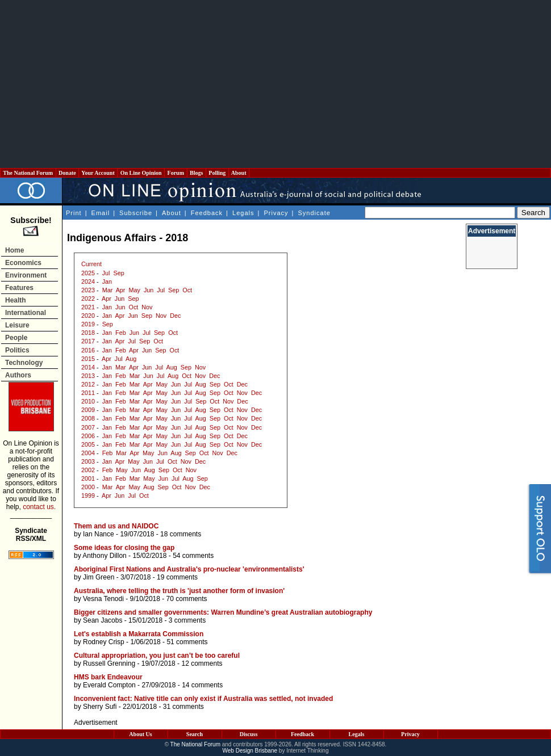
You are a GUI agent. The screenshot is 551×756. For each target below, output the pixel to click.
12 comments (202, 663)
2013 (88, 376)
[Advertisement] (275, 84)
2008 (88, 418)
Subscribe (136, 213)
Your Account (98, 173)
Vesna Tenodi (103, 599)
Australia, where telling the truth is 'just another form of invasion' (179, 591)
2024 (88, 282)
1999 (88, 495)
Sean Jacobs (103, 620)
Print (74, 213)
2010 (88, 401)
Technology (24, 363)
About (239, 173)
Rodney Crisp (104, 642)
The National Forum (28, 173)
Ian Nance (99, 534)
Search (195, 734)
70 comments (187, 599)
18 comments (181, 534)
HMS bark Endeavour (108, 677)
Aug (131, 359)
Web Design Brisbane (250, 751)
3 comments (187, 620)
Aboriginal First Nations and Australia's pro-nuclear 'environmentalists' (189, 569)
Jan (107, 282)
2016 (88, 350)
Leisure (17, 325)
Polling (217, 173)
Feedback (207, 213)
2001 (88, 478)
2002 (88, 470)
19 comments (177, 577)
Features (19, 288)
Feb (121, 333)
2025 (88, 273)
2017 (88, 341)
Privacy (276, 213)
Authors (18, 375)
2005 (88, 444)
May (134, 290)
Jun (149, 290)
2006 (88, 436)
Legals (243, 213)
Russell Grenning (109, 663)
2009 (88, 410)
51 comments (187, 642)
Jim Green (99, 577)
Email (101, 213)
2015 (88, 359)
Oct (187, 290)
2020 (88, 316)
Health (16, 300)
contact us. (39, 507)
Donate (68, 173)
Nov (147, 307)
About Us (140, 734)
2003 (88, 461)
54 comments (193, 556)
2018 (88, 333)
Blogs (197, 173)
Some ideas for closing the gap (124, 548)
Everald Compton (109, 685)
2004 (88, 453)
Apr (121, 290)
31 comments (183, 707)
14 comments (202, 685)
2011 (88, 393)
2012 (88, 384)
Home (14, 250)
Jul (106, 273)
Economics (23, 263)
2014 (88, 367)
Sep (118, 273)
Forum (176, 173)
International (26, 313)
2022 (88, 299)
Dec (175, 316)
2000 (88, 487)
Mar (108, 290)
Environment (26, 275)
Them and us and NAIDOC (116, 526)
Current (91, 264)
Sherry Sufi (100, 707)
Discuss (249, 734)
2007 (88, 427)
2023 (88, 290)
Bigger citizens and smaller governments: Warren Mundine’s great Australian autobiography (223, 612)
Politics (17, 350)
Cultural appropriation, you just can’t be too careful (157, 656)
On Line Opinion (141, 173)
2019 (88, 324)
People (16, 338)
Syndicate (314, 213)
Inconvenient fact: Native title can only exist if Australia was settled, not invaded (203, 699)
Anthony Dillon (104, 556)
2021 (88, 307)
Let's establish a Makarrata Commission (139, 634)
